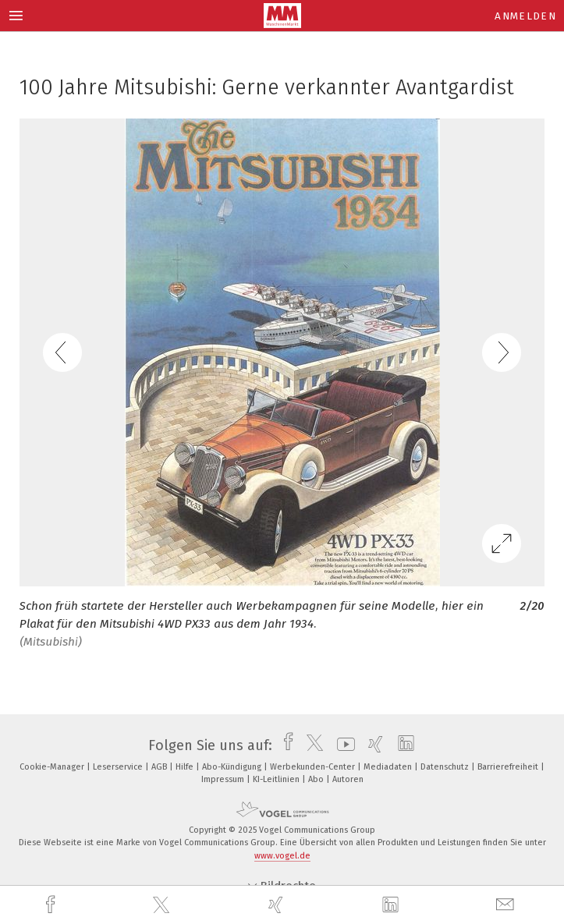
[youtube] (342, 745)
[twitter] (163, 905)
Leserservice (119, 767)
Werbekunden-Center (314, 767)
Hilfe (186, 767)
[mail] (507, 905)
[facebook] (52, 905)
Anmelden (525, 16)
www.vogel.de (282, 856)
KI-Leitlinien (277, 779)
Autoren (348, 779)
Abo (317, 779)
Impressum (224, 779)
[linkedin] (392, 905)
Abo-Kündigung (233, 767)
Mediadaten (389, 767)
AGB (160, 767)
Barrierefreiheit (509, 767)
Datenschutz (446, 767)
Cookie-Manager (53, 767)
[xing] (278, 905)
